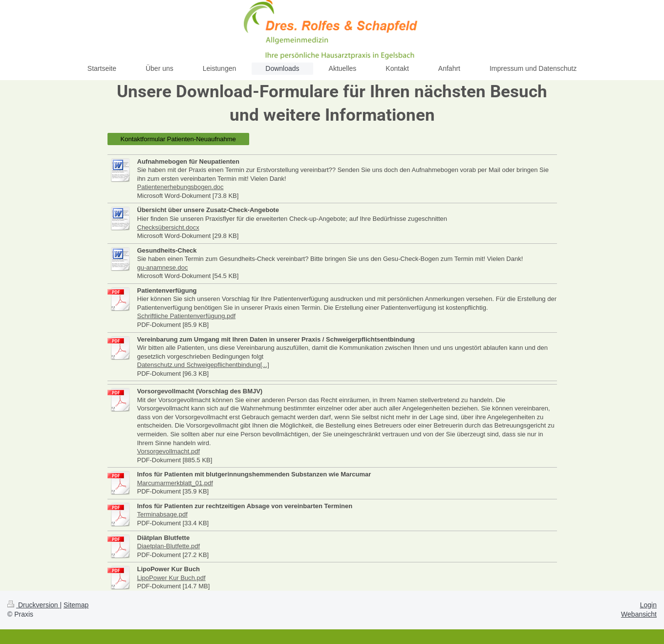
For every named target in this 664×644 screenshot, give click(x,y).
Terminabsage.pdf (162, 514)
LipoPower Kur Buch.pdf (171, 578)
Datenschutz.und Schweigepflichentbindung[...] (203, 365)
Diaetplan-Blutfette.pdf (169, 546)
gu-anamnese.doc (163, 268)
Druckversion (33, 605)
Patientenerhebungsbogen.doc (181, 187)
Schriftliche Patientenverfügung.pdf (187, 316)
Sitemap (76, 605)
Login (648, 605)
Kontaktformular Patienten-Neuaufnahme (178, 139)
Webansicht (639, 614)
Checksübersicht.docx (168, 227)
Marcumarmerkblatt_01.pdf (175, 483)
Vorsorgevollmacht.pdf (169, 451)
